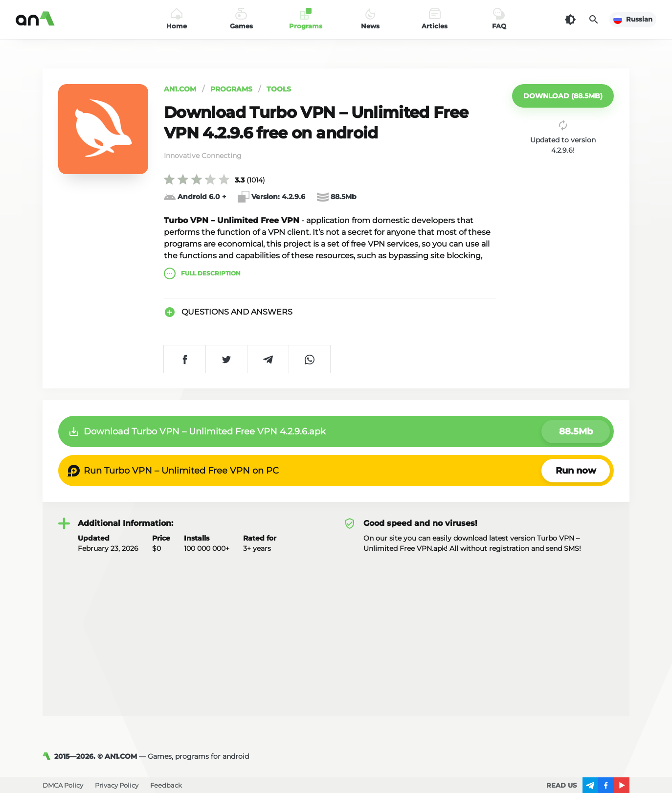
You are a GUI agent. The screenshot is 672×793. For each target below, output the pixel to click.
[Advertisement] (336, 627)
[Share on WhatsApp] (309, 359)
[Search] (594, 20)
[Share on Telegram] (268, 359)
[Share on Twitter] (226, 359)
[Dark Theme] (570, 20)
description (202, 273)
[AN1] (48, 756)
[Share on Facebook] (185, 359)
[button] (563, 96)
